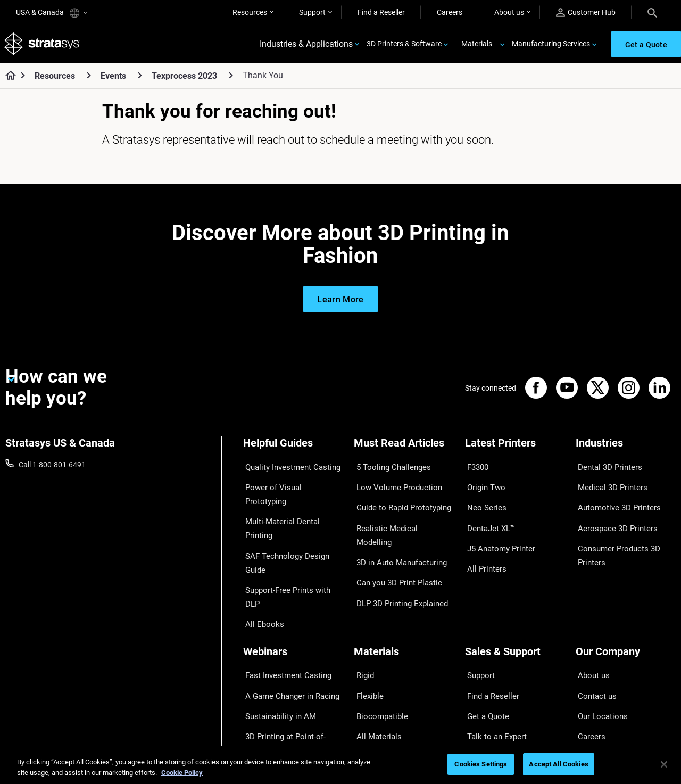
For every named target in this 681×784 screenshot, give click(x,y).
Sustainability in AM (276, 640)
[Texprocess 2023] (231, 79)
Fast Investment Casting (284, 608)
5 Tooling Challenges (388, 468)
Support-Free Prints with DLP (291, 531)
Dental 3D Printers (605, 468)
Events (113, 80)
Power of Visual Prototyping (289, 484)
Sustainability (598, 687)
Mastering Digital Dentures (287, 671)
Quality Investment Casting (288, 468)
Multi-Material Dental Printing (291, 500)
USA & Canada (51, 13)
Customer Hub (586, 13)
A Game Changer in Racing (287, 624)
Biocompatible (377, 640)
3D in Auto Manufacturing (396, 531)
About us (509, 12)
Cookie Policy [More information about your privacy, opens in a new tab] (182, 773)
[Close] (664, 764)
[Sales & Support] (515, 591)
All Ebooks (260, 547)
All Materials (374, 655)
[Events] (140, 79)
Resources (250, 12)
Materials (477, 46)
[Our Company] (626, 591)
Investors (591, 702)
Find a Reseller (381, 12)
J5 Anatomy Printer (497, 531)
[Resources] (89, 79)
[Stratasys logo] (43, 46)
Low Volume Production (393, 484)
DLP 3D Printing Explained (397, 562)
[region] (340, 765)
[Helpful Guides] (293, 451)
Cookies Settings (481, 764)
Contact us (594, 624)
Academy (591, 671)
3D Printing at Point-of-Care (289, 655)
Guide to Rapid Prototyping (398, 500)
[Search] (652, 12)
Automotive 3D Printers (614, 500)
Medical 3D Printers (608, 484)
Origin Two (483, 484)
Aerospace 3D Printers (612, 515)
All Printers (483, 547)
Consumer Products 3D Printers (614, 538)
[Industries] (626, 451)
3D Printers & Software (404, 46)
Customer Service (494, 687)
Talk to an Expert (492, 655)
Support (312, 12)
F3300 (476, 468)
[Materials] (404, 591)
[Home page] (7, 80)
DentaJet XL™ (488, 515)
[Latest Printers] (515, 451)
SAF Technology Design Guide (292, 515)
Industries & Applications (306, 46)
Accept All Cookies (558, 764)
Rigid (362, 608)
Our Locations (599, 640)
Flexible (366, 624)
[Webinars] (293, 591)
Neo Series (482, 500)
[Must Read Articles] (404, 451)
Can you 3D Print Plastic (393, 547)
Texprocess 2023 (184, 80)
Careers (450, 12)
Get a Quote (485, 640)
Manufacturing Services (551, 46)
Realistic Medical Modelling (398, 515)
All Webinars (263, 687)
